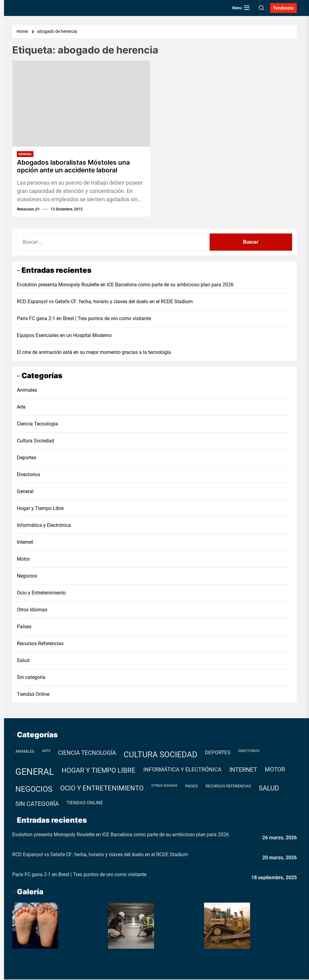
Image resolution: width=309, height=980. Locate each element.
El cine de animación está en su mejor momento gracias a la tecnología (94, 353)
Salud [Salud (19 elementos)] (269, 789)
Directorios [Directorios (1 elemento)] (249, 752)
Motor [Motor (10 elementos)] (275, 770)
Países (24, 627)
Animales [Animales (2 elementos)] (25, 752)
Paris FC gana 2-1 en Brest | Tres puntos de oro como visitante (84, 319)
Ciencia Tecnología (37, 424)
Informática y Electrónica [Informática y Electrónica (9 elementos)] (182, 770)
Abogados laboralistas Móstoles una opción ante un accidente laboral (76, 167)
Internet (25, 543)
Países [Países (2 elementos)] (191, 787)
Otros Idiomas (32, 610)
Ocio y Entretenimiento (41, 593)
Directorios (29, 475)
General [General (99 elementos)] (35, 772)
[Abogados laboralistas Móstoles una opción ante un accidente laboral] (81, 104)
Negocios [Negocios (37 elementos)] (34, 790)
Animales (27, 391)
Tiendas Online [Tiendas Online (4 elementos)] (85, 803)
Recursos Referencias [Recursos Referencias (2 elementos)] (228, 787)
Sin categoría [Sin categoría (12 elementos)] (37, 804)
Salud (23, 661)
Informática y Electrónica (44, 526)
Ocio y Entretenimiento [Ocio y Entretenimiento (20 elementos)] (102, 789)
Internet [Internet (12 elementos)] (243, 770)
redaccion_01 (28, 210)
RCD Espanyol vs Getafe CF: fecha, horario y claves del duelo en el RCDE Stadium (105, 302)
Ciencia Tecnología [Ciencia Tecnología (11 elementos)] (87, 753)
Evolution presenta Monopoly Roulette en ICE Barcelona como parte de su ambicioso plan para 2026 (125, 286)
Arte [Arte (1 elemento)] (46, 752)
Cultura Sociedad (35, 441)
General (25, 154)
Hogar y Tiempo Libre (40, 509)
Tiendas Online (33, 695)
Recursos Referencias (40, 644)
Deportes (27, 458)
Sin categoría (31, 678)
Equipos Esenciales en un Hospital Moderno (64, 336)
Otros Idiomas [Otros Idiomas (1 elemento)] (164, 786)
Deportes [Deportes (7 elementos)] (218, 753)
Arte (21, 408)
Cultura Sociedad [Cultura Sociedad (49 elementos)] (160, 755)
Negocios (27, 576)
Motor (23, 560)
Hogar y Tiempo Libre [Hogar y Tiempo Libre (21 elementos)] (99, 771)
